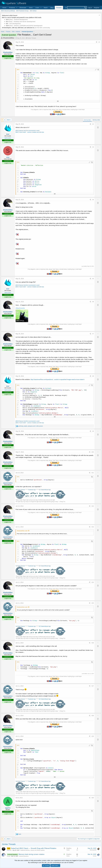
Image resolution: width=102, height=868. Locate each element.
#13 (93, 527)
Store (31, 8)
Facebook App (32, 490)
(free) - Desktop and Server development (21, 22)
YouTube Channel (20, 490)
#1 (99, 42)
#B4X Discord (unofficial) (8, 11)
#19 (93, 736)
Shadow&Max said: (22, 531)
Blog (52, 8)
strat (8, 157)
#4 (93, 200)
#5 (93, 279)
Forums (59, 8)
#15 (93, 603)
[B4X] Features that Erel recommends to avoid (27, 131)
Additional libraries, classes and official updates (32, 850)
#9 (93, 431)
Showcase (23, 8)
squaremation (8, 483)
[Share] (96, 42)
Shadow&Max (9, 38)
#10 (93, 452)
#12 (93, 506)
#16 (93, 643)
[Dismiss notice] (99, 15)
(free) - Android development (17, 19)
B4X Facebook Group (22, 11)
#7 (93, 334)
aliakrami (9, 850)
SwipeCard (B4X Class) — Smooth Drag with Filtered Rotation (34, 848)
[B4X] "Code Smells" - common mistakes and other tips (30, 132)
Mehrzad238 (93, 850)
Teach (46, 8)
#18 (93, 716)
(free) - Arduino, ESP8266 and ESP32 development (24, 26)
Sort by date (87, 120)
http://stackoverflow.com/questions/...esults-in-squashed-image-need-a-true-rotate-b (57, 379)
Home (4, 8)
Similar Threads (32, 38)
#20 (93, 798)
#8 (93, 376)
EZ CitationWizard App (45, 490)
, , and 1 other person (30, 426)
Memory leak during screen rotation (31, 854)
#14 (93, 582)
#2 (93, 124)
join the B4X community (42, 28)
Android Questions (24, 856)
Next (8, 120)
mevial (9, 856)
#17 (93, 686)
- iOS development (13, 24)
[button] (13, 8)
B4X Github (33, 11)
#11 (93, 473)
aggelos (8, 808)
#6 (93, 302)
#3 (93, 147)
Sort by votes (96, 120)
